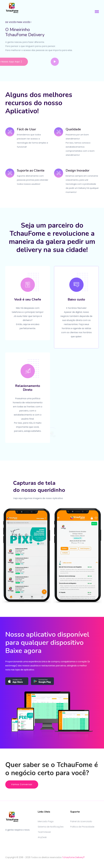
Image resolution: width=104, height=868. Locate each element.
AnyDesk (42, 837)
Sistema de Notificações (51, 827)
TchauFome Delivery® (73, 857)
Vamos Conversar (22, 784)
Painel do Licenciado (81, 821)
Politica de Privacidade (82, 827)
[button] (97, 11)
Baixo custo (76, 299)
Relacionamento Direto (28, 388)
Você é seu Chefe (28, 299)
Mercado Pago (46, 821)
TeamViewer (44, 832)
